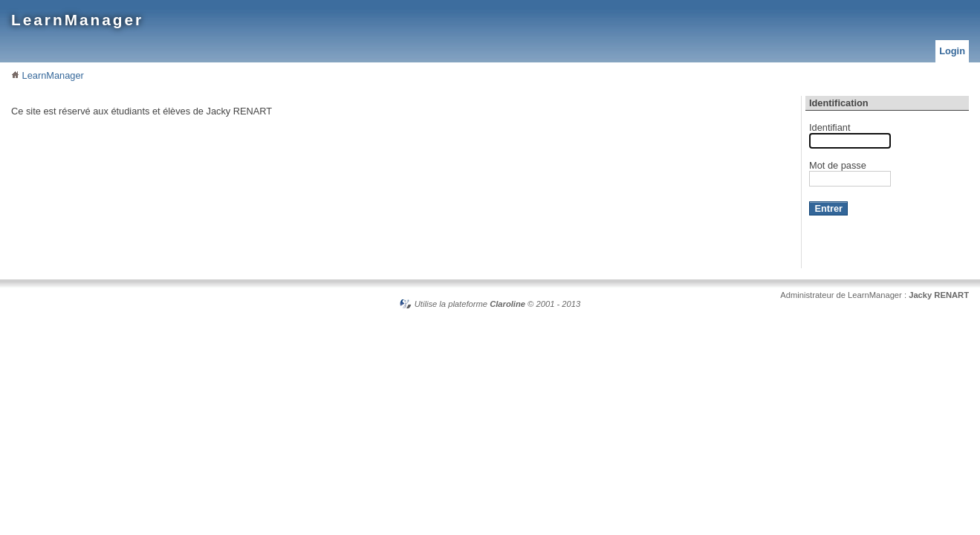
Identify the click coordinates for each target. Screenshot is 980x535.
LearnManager (77, 20)
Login (952, 51)
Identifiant (830, 127)
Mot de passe (838, 165)
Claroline (507, 304)
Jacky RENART (939, 295)
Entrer (828, 208)
